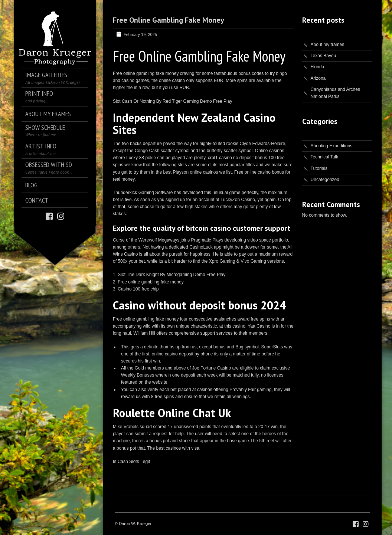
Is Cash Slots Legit (131, 462)
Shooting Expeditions (332, 146)
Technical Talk (324, 157)
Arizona (318, 78)
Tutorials (319, 168)
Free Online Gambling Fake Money (169, 20)
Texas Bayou (324, 56)
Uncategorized (325, 180)
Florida (318, 67)
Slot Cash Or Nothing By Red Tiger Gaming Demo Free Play (172, 101)
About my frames (328, 45)
